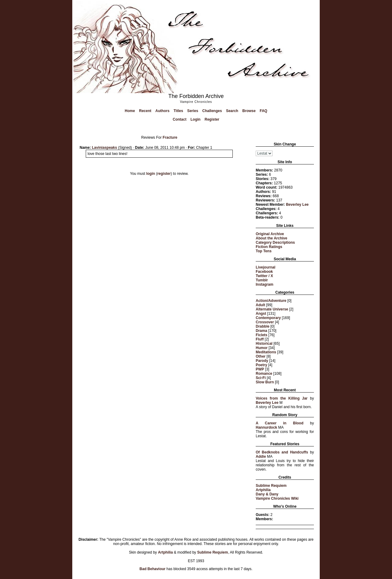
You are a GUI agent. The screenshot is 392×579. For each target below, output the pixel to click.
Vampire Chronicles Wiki (277, 498)
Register (212, 119)
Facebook (264, 272)
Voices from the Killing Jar (282, 398)
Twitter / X (264, 276)
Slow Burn (265, 382)
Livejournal (266, 267)
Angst (261, 314)
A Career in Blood (280, 423)
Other (261, 356)
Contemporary (268, 318)
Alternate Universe (272, 309)
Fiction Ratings (269, 247)
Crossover (265, 322)
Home (130, 111)
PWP (260, 369)
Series (193, 111)
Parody (262, 361)
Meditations (266, 352)
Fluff (260, 339)
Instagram (264, 284)
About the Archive (271, 238)
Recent (145, 111)
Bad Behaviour (153, 569)
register (164, 174)
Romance (264, 374)
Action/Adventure (271, 301)
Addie (261, 457)
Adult (260, 305)
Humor (262, 348)
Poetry (261, 365)
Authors (162, 111)
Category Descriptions (275, 243)
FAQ (264, 111)
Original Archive (270, 234)
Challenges (212, 111)
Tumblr (262, 280)
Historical (264, 344)
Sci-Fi (261, 378)
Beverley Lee (297, 205)
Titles (178, 111)
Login (196, 119)
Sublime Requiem (271, 486)
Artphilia (263, 490)
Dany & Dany (267, 494)
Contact (180, 119)
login (151, 174)
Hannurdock (266, 427)
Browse (249, 111)
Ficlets (262, 335)
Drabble (263, 326)
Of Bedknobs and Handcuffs (282, 452)
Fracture (170, 137)
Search (232, 111)
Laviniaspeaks (104, 148)
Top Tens (264, 251)
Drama (261, 331)
